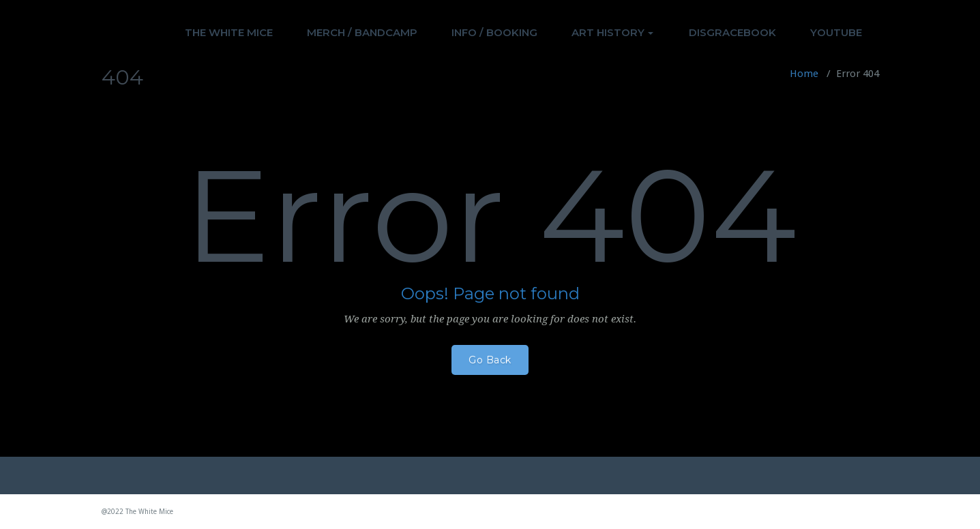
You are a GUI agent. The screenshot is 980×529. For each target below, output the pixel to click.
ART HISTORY (612, 32)
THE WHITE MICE (229, 32)
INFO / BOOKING (494, 32)
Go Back (490, 360)
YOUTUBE (836, 32)
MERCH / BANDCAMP (362, 32)
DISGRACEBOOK (732, 32)
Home (804, 74)
